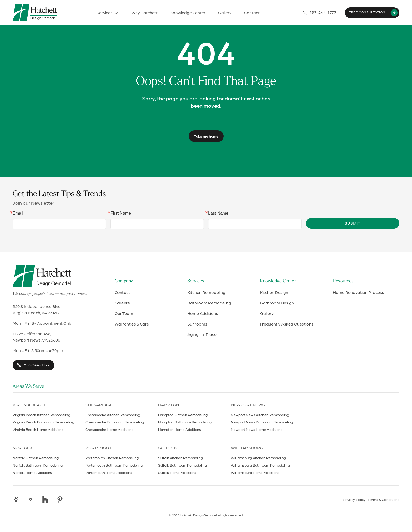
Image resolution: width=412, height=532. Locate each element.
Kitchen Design (274, 292)
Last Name (218, 213)
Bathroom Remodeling (209, 303)
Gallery (267, 313)
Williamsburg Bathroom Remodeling (260, 465)
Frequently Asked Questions (287, 324)
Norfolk (22, 448)
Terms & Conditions (383, 499)
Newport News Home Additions (257, 429)
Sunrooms (197, 324)
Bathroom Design (277, 303)
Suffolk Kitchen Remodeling (181, 458)
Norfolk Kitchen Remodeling (36, 458)
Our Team (124, 313)
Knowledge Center (278, 281)
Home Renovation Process (359, 292)
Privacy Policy (354, 499)
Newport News (248, 404)
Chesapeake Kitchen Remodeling (113, 415)
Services (196, 281)
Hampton (169, 404)
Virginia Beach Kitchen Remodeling (41, 415)
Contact (122, 292)
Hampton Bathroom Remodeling (185, 422)
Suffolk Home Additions (177, 472)
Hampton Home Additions (180, 429)
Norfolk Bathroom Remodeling (38, 465)
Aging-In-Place (202, 334)
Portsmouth (100, 448)
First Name (121, 213)
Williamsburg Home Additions (255, 472)
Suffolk (168, 448)
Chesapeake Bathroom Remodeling (115, 422)
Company (124, 281)
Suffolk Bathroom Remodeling (182, 465)
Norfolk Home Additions (32, 472)
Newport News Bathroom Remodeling (262, 422)
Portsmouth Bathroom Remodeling (114, 465)
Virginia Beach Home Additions (38, 429)
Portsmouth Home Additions (109, 472)
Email (18, 213)
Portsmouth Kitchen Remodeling (112, 458)
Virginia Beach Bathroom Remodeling (43, 422)
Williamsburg (247, 448)
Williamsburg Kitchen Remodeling (258, 458)
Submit (352, 223)
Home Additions (203, 313)
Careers (122, 303)
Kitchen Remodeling (206, 292)
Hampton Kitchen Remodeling (183, 415)
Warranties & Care (132, 324)
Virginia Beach (29, 404)
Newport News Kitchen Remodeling (260, 415)
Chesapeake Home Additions (109, 429)
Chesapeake (99, 404)
